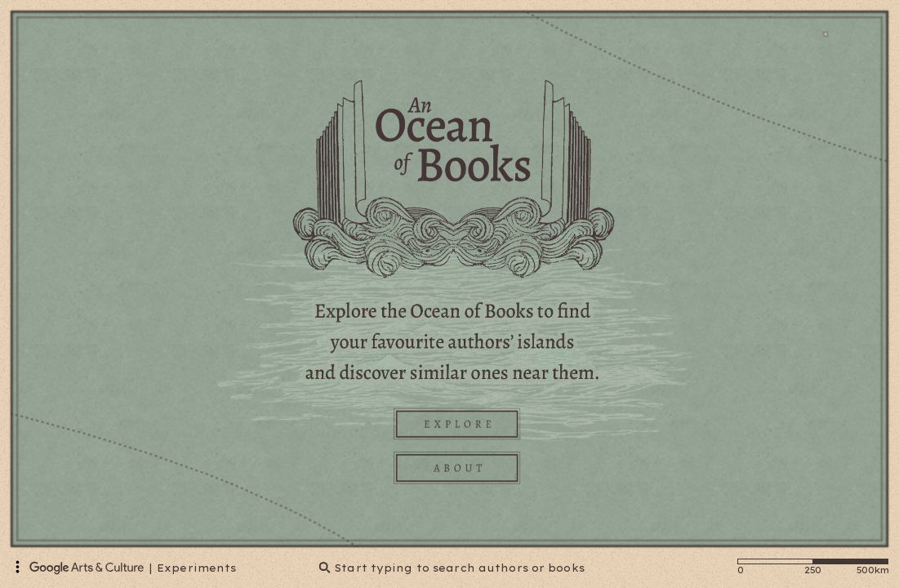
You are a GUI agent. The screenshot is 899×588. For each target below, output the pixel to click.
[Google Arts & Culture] (87, 567)
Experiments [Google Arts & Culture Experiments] (196, 568)
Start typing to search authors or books (452, 568)
